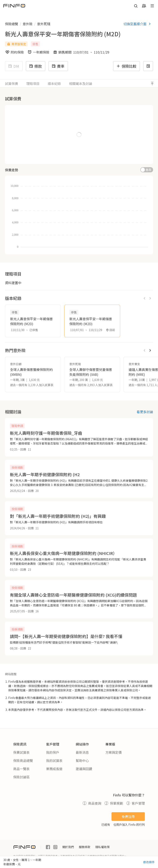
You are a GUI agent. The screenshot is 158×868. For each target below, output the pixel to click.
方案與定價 (114, 752)
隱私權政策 (102, 847)
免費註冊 (128, 817)
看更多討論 (145, 412)
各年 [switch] (149, 170)
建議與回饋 (84, 769)
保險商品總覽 (23, 761)
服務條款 (85, 847)
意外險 (28, 24)
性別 (13, 130)
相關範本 (81, 83)
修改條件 (149, 862)
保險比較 (126, 66)
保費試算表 (21, 752)
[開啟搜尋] (136, 6)
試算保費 (12, 83)
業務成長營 (54, 769)
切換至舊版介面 (138, 24)
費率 (58, 66)
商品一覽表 (21, 769)
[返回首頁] (14, 6)
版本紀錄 (54, 83)
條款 (35, 66)
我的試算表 (54, 761)
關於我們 (68, 847)
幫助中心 (82, 761)
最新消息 (82, 752)
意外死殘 (44, 24)
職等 (15, 147)
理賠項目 (33, 83)
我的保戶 (53, 752)
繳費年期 (90, 113)
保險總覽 (12, 24)
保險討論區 (21, 777)
